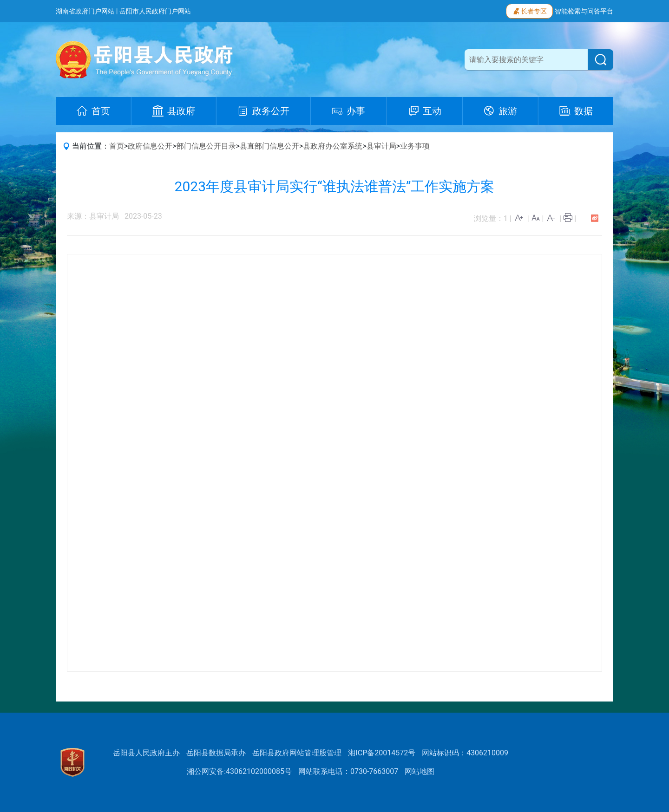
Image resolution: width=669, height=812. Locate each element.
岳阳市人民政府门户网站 (155, 11)
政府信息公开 (150, 146)
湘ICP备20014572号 (382, 753)
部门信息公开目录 (206, 146)
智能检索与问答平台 (584, 11)
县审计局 (381, 146)
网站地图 (420, 771)
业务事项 (415, 146)
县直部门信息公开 (269, 146)
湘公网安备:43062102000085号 (239, 771)
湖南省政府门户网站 (85, 11)
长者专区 (529, 10)
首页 (117, 146)
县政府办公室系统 (333, 146)
